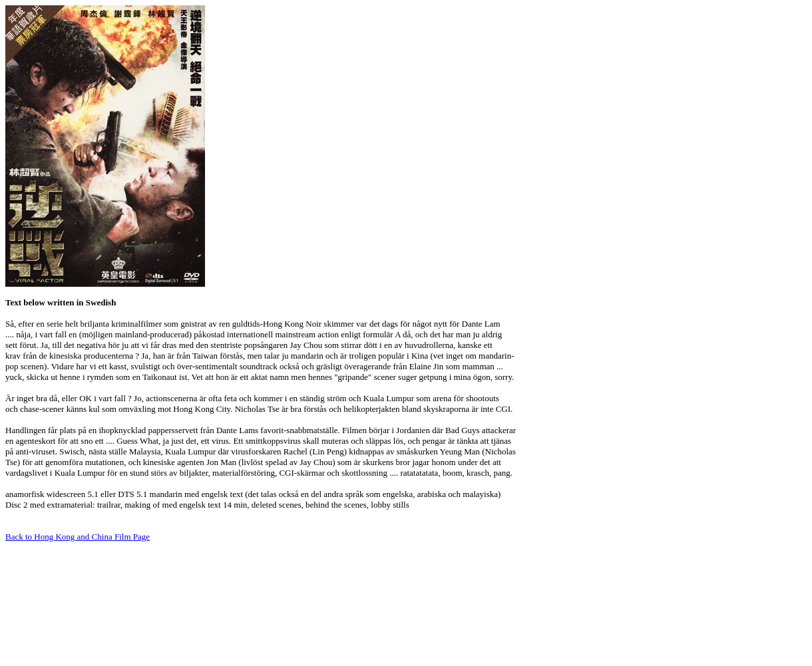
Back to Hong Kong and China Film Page (78, 537)
